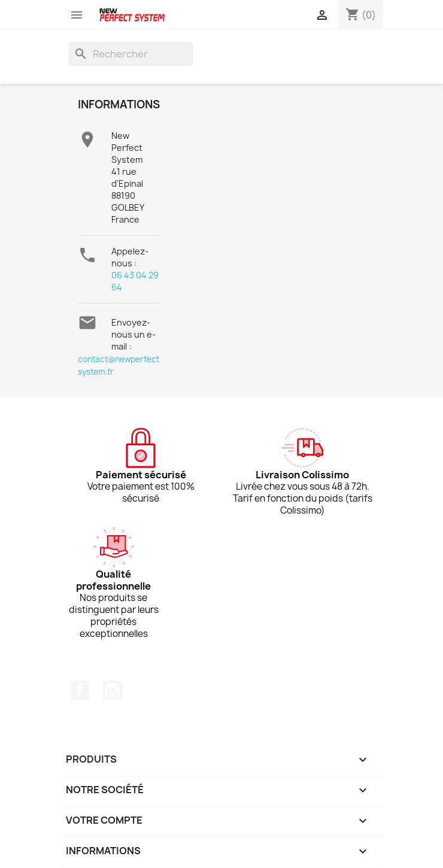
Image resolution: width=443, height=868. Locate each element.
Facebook (80, 690)
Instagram (113, 690)
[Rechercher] (131, 54)
